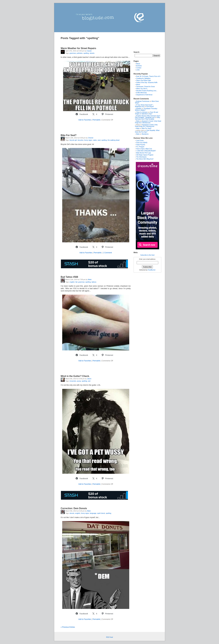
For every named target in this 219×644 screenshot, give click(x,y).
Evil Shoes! (150, 107)
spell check (101, 513)
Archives (139, 66)
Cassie (89, 51)
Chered (91, 138)
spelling (86, 53)
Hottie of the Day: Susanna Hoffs (147, 83)
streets (92, 53)
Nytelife (139, 109)
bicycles (81, 140)
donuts (72, 513)
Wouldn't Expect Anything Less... (147, 91)
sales (95, 140)
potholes (80, 53)
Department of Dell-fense (144, 95)
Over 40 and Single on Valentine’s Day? (147, 113)
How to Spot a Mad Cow (144, 149)
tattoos (94, 282)
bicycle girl (73, 140)
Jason (89, 379)
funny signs (88, 140)
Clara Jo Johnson (142, 112)
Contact (139, 68)
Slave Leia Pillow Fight (144, 80)
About (138, 64)
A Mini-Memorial (141, 93)
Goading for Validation (143, 78)
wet (89, 381)
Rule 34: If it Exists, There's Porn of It (148, 76)
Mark (90, 279)
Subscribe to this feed (147, 255)
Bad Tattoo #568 (69, 277)
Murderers (145, 134)
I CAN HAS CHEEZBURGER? (146, 151)
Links (138, 70)
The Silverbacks (141, 157)
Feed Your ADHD (142, 143)
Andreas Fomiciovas (143, 101)
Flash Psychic (141, 145)
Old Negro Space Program (145, 155)
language (93, 513)
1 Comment (107, 253)
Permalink (96, 120)
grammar (73, 53)
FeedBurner (152, 270)
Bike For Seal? (69, 135)
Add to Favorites (85, 120)
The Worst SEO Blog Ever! (145, 159)
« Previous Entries (68, 627)
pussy (79, 381)
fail (76, 282)
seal (99, 140)
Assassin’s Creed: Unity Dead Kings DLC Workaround (148, 122)
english (72, 282)
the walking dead (113, 140)
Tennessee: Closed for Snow (145, 87)
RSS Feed (109, 637)
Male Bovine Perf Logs (144, 153)
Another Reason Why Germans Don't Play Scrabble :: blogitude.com (148, 117)
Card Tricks (140, 141)
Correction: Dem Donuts (74, 508)
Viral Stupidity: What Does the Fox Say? (147, 131)
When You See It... (142, 89)
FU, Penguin (140, 147)
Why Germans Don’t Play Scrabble (148, 118)
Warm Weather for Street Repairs (79, 48)
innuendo (73, 381)
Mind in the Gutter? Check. (75, 376)
